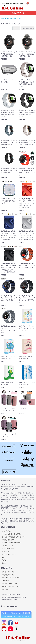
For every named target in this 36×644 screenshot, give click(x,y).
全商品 (2, 19)
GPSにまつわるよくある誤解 (11, 534)
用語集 (4, 560)
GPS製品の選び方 (8, 540)
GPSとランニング (8, 546)
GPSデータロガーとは (9, 554)
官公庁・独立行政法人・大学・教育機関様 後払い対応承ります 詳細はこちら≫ (16, 615)
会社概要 (5, 589)
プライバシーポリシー (9, 583)
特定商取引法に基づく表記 (11, 586)
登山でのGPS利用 (8, 548)
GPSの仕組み (6, 531)
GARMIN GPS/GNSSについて (11, 543)
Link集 (4, 563)
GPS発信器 (5, 551)
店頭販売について (8, 575)
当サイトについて (8, 572)
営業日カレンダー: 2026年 (11, 578)
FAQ (3, 557)
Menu (33, 2)
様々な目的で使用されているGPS (13, 537)
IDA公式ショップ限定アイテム (13, 19)
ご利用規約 (5, 581)
